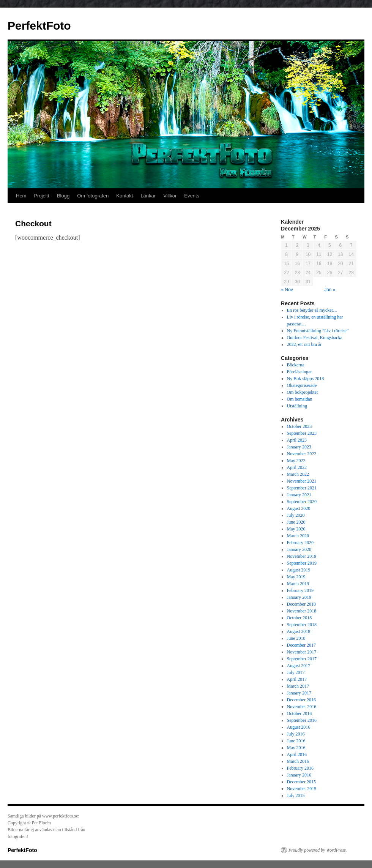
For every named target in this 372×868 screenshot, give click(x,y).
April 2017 (297, 679)
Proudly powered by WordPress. (318, 850)
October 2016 (299, 713)
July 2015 (296, 795)
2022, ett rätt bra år (304, 344)
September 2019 (302, 563)
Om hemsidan (300, 399)
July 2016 (296, 734)
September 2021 (302, 488)
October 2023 (299, 426)
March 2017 (298, 686)
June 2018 (296, 638)
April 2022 (297, 467)
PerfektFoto (39, 26)
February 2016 (300, 768)
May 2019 (296, 577)
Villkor (170, 196)
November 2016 (302, 707)
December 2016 (301, 700)
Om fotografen (93, 196)
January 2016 (299, 775)
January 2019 (299, 597)
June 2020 (296, 522)
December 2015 (301, 782)
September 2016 (302, 720)
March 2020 (298, 536)
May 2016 (296, 748)
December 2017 (301, 645)
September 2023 (302, 433)
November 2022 (302, 454)
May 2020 (296, 529)
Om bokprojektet (303, 392)
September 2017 (302, 659)
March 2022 (298, 474)
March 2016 (298, 761)
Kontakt (125, 196)
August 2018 (299, 631)
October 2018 (299, 618)
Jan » (330, 290)
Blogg (63, 196)
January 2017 (299, 693)
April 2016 (297, 754)
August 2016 (299, 727)
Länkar (148, 196)
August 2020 (299, 508)
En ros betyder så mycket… (312, 310)
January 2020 (299, 549)
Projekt (41, 196)
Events (192, 196)
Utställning (297, 406)
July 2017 (296, 672)
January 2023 (299, 447)
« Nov (287, 290)
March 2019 (298, 584)
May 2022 (296, 461)
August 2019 (299, 570)
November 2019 (302, 556)
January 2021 (299, 495)
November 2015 (302, 789)
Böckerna (296, 365)
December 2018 (301, 604)
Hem (21, 196)
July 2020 (296, 515)
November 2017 (302, 652)
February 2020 (300, 543)
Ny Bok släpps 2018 (306, 379)
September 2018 (302, 625)
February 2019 (300, 590)
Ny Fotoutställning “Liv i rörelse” (318, 331)
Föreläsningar (299, 372)
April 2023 (297, 440)
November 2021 (302, 481)
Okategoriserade (302, 385)
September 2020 (302, 502)
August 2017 (299, 666)
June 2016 (296, 741)
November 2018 (302, 611)
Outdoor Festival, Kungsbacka (315, 338)
